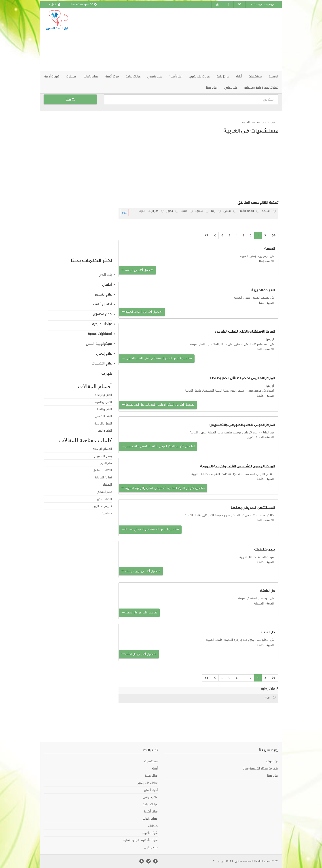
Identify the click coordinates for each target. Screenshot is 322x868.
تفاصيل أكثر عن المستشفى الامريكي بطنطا (150, 529)
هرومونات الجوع (102, 506)
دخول (54, 4)
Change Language (262, 4)
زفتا (261, 261)
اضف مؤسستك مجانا (83, 4)
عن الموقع (272, 761)
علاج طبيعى (103, 294)
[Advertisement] (186, 39)
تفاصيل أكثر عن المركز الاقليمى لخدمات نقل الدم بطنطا (158, 405)
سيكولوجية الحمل (99, 343)
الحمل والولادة (103, 423)
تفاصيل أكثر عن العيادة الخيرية (142, 312)
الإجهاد (107, 484)
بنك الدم (106, 274)
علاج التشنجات (102, 363)
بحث (70, 99)
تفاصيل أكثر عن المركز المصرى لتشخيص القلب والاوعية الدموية (163, 488)
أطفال (107, 284)
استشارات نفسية (100, 334)
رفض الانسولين (103, 456)
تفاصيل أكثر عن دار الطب (139, 654)
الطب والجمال (104, 431)
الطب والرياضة (103, 395)
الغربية (246, 122)
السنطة (259, 603)
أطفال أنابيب (102, 304)
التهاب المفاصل (102, 470)
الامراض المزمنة (102, 402)
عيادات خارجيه (102, 324)
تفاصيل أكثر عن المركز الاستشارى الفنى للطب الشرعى (157, 358)
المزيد (142, 211)
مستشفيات (259, 122)
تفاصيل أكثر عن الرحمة (137, 270)
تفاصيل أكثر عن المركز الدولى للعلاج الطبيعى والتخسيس (158, 447)
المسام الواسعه (102, 449)
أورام (270, 339)
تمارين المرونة (103, 477)
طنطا (260, 349)
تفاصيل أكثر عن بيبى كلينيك (141, 571)
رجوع (125, 212)
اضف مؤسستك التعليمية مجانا (261, 769)
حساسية (107, 513)
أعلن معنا (212, 88)
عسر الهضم (105, 492)
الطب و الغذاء (104, 409)
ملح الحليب (106, 463)
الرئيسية (274, 76)
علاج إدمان (104, 353)
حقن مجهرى (102, 314)
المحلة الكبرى (255, 437)
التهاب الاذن (104, 499)
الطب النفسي (104, 416)
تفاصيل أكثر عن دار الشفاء (139, 613)
